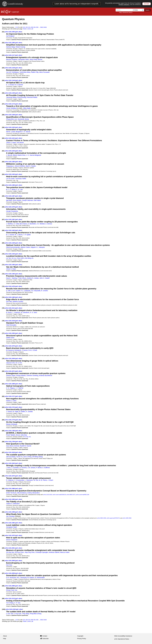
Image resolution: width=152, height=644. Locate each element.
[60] (3, 138)
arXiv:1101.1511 (10, 308)
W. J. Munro (19, 235)
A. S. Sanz (34, 312)
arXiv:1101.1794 (10, 442)
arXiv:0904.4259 (102, 518)
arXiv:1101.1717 (10, 396)
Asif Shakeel (10, 36)
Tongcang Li (10, 166)
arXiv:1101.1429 (10, 243)
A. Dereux (49, 224)
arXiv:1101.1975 (10, 535)
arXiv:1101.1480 (10, 297)
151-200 (31, 27)
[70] (3, 254)
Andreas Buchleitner (46, 375)
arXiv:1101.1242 (10, 151)
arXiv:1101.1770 (10, 420)
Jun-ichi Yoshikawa (12, 72)
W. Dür (36, 480)
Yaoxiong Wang (11, 97)
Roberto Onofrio (18, 302)
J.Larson (25, 350)
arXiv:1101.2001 (10, 548)
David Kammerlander (13, 247)
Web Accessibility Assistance (123, 636)
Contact (45, 636)
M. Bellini (22, 412)
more (29, 29)
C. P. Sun (17, 603)
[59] (3, 127)
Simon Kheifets (20, 166)
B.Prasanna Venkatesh (14, 350)
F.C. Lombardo (26, 291)
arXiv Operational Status (123, 639)
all (32, 29)
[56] (3, 93)
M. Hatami (31, 578)
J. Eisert (50, 480)
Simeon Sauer (11, 375)
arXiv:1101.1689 (10, 384)
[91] (3, 499)
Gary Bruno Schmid (13, 446)
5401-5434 (43, 27)
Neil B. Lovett (11, 132)
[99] (3, 598)
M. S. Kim (19, 363)
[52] (3, 43)
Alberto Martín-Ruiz (19, 155)
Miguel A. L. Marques (38, 247)
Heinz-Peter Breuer (36, 59)
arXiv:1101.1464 (10, 274)
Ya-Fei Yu (19, 457)
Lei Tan (8, 258)
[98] (3, 586)
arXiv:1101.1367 (10, 196)
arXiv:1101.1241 (10, 138)
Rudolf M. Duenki (25, 446)
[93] (3, 523)
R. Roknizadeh (40, 578)
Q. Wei (8, 291)
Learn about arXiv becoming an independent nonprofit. (77, 4)
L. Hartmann (29, 480)
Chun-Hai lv (20, 258)
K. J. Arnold (10, 85)
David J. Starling (12, 278)
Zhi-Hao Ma (10, 552)
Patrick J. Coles (11, 401)
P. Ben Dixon (22, 278)
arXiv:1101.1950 (10, 499)
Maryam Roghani (12, 59)
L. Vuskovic (16, 312)
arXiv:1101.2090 (10, 586)
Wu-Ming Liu (29, 258)
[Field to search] (138, 10)
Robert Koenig (20, 47)
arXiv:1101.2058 (10, 573)
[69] (3, 243)
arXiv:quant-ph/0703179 (113, 518)
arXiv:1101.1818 (10, 452)
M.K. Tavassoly (22, 578)
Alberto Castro (25, 247)
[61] (3, 151)
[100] (4, 609)
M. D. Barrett (19, 85)
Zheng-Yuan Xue (12, 590)
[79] (3, 358)
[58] (3, 115)
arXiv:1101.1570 (10, 346)
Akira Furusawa (44, 72)
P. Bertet (39, 468)
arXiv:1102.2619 (48, 495)
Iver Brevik (20, 143)
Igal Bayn (9, 200)
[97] (3, 573)
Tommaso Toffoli (21, 179)
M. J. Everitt (10, 235)
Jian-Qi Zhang (11, 457)
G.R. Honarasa (11, 578)
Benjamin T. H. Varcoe (23, 132)
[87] (3, 452)
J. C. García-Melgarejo (34, 155)
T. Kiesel (9, 412)
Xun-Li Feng (27, 457)
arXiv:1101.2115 (10, 598)
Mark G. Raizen (31, 166)
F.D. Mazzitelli (36, 291)
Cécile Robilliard (11, 108)
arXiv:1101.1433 (10, 254)
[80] (3, 371)
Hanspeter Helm (24, 59)
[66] (3, 207)
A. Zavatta (29, 412)
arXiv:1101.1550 (10, 333)
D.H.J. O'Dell (33, 350)
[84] (3, 420)
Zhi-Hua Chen (19, 552)
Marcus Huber (65, 552)
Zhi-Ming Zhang (37, 457)
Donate (147, 4)
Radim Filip (35, 72)
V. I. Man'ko (19, 388)
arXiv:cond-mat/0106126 (59, 495)
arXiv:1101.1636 (10, 358)
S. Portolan (15, 468)
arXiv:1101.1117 (10, 55)
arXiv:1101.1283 (10, 162)
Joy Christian (10, 516)
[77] (3, 333)
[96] (3, 561)
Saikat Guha (10, 338)
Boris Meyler (17, 200)
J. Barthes (9, 224)
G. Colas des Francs (20, 224)
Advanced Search (127, 12)
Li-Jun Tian (10, 614)
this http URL (28, 437)
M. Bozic (9, 312)
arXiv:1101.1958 (10, 512)
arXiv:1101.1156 (10, 93)
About (5, 636)
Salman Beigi (10, 47)
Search (147, 10)
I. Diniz (8, 468)
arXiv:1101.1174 (10, 104)
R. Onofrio (45, 291)
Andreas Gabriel (54, 552)
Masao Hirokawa (12, 424)
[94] (3, 535)
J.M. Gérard (31, 468)
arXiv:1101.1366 (10, 185)
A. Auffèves (46, 468)
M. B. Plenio (43, 480)
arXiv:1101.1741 (10, 407)
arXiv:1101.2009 (10, 561)
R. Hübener (10, 480)
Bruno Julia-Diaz (22, 435)
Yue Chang (10, 603)
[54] (3, 68)
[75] (3, 308)
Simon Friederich (12, 540)
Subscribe (45, 639)
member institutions (124, 5)
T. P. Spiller (27, 235)
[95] (3, 548)
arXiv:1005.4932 (127, 518)
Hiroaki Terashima (12, 211)
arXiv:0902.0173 (71, 495)
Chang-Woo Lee (12, 119)
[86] (3, 442)
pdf (17, 32)
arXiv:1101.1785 (10, 431)
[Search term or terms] (125, 10)
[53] (3, 55)
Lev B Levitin (10, 179)
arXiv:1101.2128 (11, 609)
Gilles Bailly (27, 108)
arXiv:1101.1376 (10, 207)
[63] (3, 174)
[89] (3, 476)
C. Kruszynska (19, 480)
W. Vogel (15, 412)
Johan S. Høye (11, 143)
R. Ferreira (23, 468)
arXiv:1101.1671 (10, 371)
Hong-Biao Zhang (36, 614)
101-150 (25, 27)
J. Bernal (9, 155)
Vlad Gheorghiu (11, 325)
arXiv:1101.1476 (10, 286)
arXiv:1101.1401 (10, 219)
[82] (3, 396)
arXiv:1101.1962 (10, 523)
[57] (3, 104)
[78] (3, 346)
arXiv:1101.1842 (10, 463)
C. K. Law (19, 190)
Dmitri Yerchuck (11, 493)
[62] (3, 162)
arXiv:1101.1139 (10, 68)
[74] (3, 297)
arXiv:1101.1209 (10, 115)
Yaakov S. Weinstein (13, 504)
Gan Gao (9, 565)
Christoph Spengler (42, 552)
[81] (3, 384)
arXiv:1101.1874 (10, 476)
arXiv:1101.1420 (10, 230)
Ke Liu (14, 258)
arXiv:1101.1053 (10, 32)
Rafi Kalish (37, 200)
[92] (3, 512)
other (20, 32)
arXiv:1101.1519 (10, 321)
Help (120, 12)
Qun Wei (9, 302)
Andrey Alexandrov (34, 493)
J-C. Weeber (41, 224)
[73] (3, 286)
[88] (3, 463)
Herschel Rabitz (32, 97)
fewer (25, 29)
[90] (3, 489)
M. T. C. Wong (11, 190)
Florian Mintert (21, 375)
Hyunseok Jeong (23, 119)
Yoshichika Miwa (25, 72)
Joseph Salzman (28, 200)
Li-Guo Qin (18, 614)
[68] (3, 230)
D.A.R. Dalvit (16, 291)
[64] (3, 185)
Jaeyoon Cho (10, 363)
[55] (3, 80)
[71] (3, 265)
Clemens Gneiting (32, 375)
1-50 (17, 27)
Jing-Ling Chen (30, 552)
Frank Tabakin (11, 435)
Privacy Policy (82, 639)
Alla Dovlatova (22, 493)
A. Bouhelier (32, 224)
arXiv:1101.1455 (10, 265)
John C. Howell (44, 278)
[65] (3, 196)
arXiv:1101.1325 (10, 174)
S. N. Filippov (10, 388)
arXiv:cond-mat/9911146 (83, 495)
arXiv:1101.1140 (10, 80)
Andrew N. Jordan (33, 278)
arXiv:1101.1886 (10, 489)
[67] (3, 219)
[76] (3, 321)
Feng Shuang (22, 97)
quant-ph (16, 12)
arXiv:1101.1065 (10, 43)
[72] (3, 274)
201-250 (36, 27)
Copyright (80, 636)
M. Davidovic (25, 312)
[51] (3, 32)
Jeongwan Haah (11, 527)
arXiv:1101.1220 (10, 127)
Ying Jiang (25, 614)
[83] (3, 407)
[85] (3, 431)
